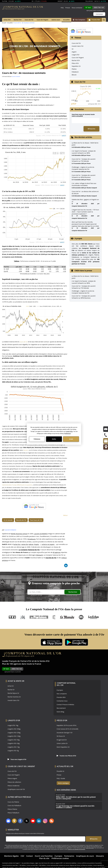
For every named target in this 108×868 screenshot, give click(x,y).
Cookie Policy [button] (69, 431)
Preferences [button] (67, 433)
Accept (71, 439)
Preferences (37, 439)
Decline (54, 439)
